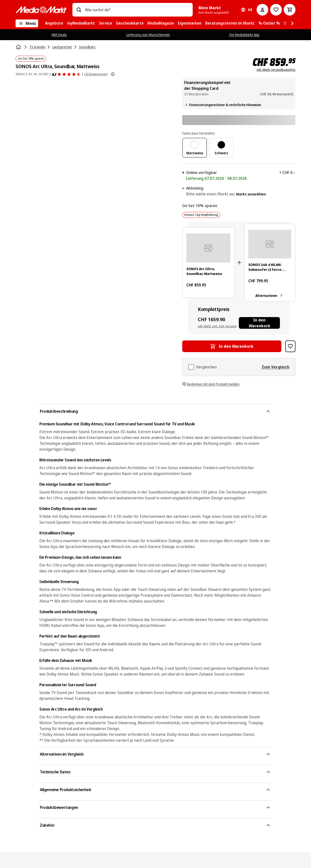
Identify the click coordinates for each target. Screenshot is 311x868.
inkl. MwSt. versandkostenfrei (276, 70)
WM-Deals (59, 35)
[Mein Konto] (262, 10)
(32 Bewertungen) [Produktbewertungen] (96, 74)
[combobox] (137, 10)
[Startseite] (19, 47)
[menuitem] (54, 23)
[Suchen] (79, 10)
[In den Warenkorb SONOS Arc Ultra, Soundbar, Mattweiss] (232, 346)
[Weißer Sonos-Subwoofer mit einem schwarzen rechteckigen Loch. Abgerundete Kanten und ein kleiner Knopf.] (270, 244)
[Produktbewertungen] (66, 74)
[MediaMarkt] (41, 10)
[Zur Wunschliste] (276, 10)
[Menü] (27, 23)
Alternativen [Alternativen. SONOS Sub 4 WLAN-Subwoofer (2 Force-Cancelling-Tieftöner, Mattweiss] (270, 295)
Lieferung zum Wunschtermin (148, 35)
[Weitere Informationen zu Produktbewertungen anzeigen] (113, 74)
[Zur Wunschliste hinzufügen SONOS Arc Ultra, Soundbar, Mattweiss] (290, 346)
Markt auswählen (251, 194)
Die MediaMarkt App (244, 35)
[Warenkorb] (290, 10)
